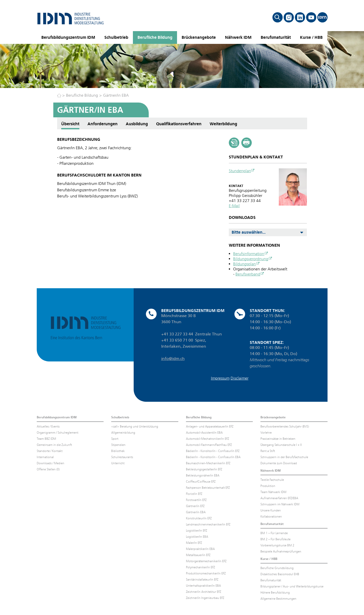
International (45, 457)
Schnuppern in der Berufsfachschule (284, 457)
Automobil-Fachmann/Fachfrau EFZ (209, 445)
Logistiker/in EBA (197, 537)
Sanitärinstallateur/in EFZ (202, 580)
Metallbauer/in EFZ (198, 555)
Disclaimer (240, 378)
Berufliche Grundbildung (277, 568)
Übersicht (70, 124)
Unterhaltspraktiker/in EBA (203, 586)
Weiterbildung (223, 124)
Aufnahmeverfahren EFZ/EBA (279, 498)
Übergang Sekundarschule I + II (281, 445)
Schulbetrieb (116, 37)
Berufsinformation (249, 254)
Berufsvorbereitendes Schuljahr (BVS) (285, 426)
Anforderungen (103, 124)
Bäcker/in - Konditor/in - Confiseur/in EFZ (213, 451)
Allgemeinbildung (123, 433)
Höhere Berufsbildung (275, 593)
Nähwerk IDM (238, 37)
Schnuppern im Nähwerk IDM (280, 504)
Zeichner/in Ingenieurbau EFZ (205, 598)
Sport (115, 439)
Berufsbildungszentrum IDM (68, 37)
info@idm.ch (173, 359)
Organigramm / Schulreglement (58, 433)
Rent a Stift (268, 451)
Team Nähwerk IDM (273, 492)
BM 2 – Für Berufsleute (275, 539)
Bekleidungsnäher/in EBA (203, 475)
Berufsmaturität (276, 37)
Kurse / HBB (311, 37)
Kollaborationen (271, 517)
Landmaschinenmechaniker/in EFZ (208, 524)
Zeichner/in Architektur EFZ (204, 592)
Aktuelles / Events (48, 426)
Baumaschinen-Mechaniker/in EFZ (208, 463)
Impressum (220, 378)
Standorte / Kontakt (50, 451)
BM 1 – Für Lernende (274, 533)
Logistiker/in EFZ (197, 531)
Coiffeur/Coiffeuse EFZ (201, 482)
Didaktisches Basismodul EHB (280, 574)
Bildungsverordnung (251, 259)
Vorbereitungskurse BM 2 (277, 545)
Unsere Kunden (271, 510)
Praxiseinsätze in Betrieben (278, 439)
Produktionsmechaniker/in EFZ (206, 573)
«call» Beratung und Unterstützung (135, 426)
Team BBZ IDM (46, 439)
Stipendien (118, 445)
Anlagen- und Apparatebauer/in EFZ (210, 426)
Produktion (268, 486)
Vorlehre (266, 433)
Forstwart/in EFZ (196, 500)
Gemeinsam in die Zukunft (54, 445)
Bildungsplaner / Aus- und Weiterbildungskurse (292, 586)
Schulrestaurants (122, 457)
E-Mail (234, 206)
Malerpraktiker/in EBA (200, 549)
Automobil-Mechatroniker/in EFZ (208, 439)
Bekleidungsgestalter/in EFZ (204, 469)
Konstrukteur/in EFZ (199, 518)
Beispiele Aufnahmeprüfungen (281, 551)
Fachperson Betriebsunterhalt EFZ (208, 488)
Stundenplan (240, 171)
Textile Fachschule (272, 480)
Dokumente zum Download (279, 463)
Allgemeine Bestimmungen (278, 599)
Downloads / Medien (51, 463)
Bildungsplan (244, 264)
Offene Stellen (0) (48, 469)
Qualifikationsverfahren (179, 124)
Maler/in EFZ (194, 543)
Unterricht (118, 463)
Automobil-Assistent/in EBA (204, 433)
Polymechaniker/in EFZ (200, 567)
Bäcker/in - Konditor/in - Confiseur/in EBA (213, 457)
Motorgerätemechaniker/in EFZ (206, 561)
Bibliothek (118, 451)
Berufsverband (248, 274)
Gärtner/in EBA (116, 95)
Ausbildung (137, 124)
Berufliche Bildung (155, 37)
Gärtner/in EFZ (195, 506)
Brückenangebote (199, 37)
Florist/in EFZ (194, 494)
